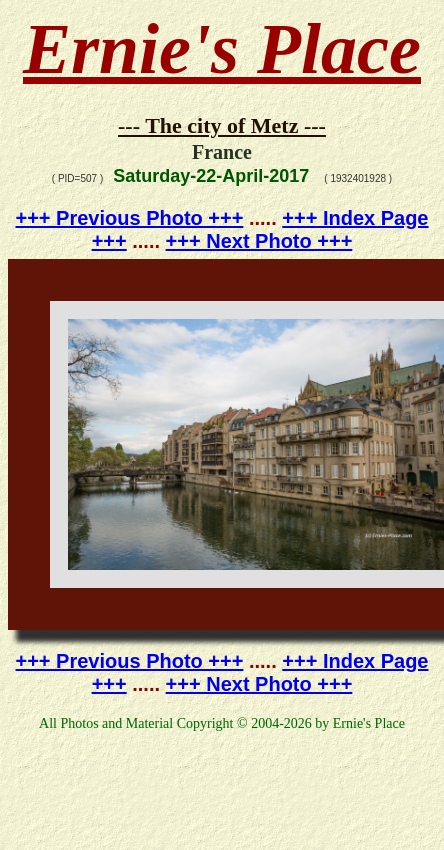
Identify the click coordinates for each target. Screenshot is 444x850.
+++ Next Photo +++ (259, 241)
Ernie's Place (222, 49)
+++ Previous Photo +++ (130, 218)
